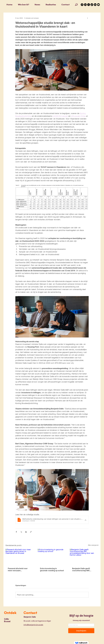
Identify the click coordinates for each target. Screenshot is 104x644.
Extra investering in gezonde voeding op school (52, 569)
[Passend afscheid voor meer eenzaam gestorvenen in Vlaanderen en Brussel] (20, 557)
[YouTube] (98, 5)
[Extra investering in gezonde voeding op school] (52, 557)
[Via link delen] (31, 532)
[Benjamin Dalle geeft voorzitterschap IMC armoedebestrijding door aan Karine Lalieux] (84, 557)
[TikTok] (92, 5)
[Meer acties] (87, 18)
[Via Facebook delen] (16, 532)
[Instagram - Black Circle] (85, 5)
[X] (89, 5)
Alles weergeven (93, 545)
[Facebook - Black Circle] (82, 5)
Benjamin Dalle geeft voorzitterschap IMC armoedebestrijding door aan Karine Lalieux (83, 569)
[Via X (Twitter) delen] (21, 532)
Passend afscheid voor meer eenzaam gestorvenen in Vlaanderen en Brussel (20, 569)
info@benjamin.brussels (33, 625)
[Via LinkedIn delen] (26, 532)
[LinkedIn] (95, 5)
